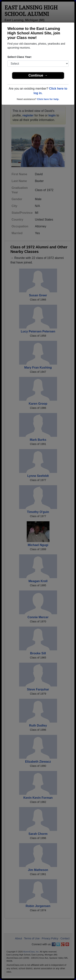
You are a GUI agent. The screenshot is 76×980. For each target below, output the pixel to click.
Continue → (38, 75)
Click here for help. (48, 99)
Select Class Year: (20, 57)
